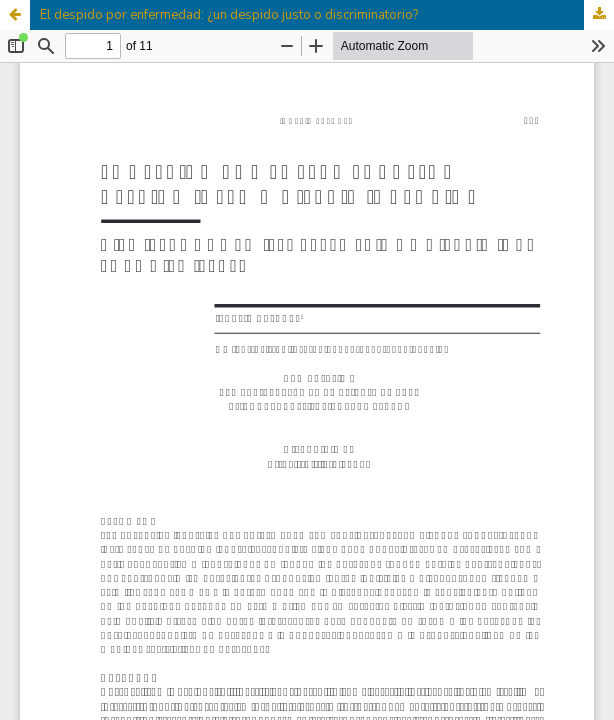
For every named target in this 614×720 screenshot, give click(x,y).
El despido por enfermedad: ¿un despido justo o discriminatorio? (229, 15)
